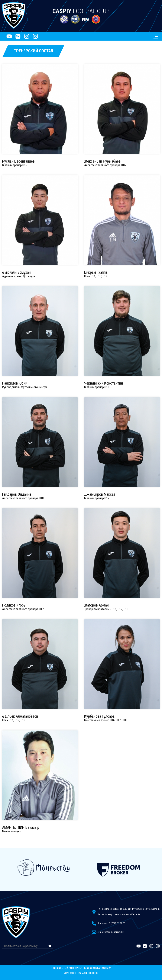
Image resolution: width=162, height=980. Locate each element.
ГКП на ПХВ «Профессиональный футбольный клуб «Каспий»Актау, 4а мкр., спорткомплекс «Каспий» (129, 912)
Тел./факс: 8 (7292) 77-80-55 (111, 923)
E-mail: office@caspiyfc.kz (111, 932)
